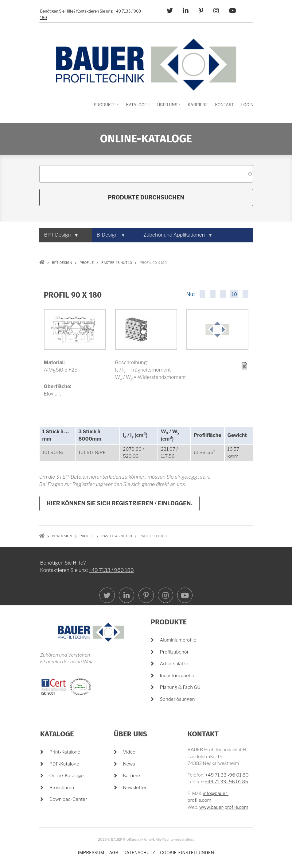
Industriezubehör (178, 676)
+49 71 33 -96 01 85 (226, 782)
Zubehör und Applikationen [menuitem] (175, 237)
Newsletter (135, 788)
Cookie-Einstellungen (187, 853)
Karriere (132, 776)
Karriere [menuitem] (198, 105)
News (129, 764)
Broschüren (62, 788)
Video (129, 752)
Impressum (91, 853)
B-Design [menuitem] (109, 237)
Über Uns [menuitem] (168, 107)
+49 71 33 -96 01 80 (227, 775)
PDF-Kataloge (64, 764)
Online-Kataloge (67, 776)
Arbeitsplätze (174, 664)
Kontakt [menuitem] (224, 105)
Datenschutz (139, 853)
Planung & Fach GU (180, 687)
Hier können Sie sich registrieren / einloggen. (119, 503)
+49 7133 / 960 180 (111, 623)
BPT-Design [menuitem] (59, 237)
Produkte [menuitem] (105, 107)
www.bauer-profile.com (224, 807)
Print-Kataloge (65, 752)
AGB (114, 853)
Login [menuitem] (247, 105)
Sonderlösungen (177, 699)
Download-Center (68, 799)
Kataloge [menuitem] (137, 107)
